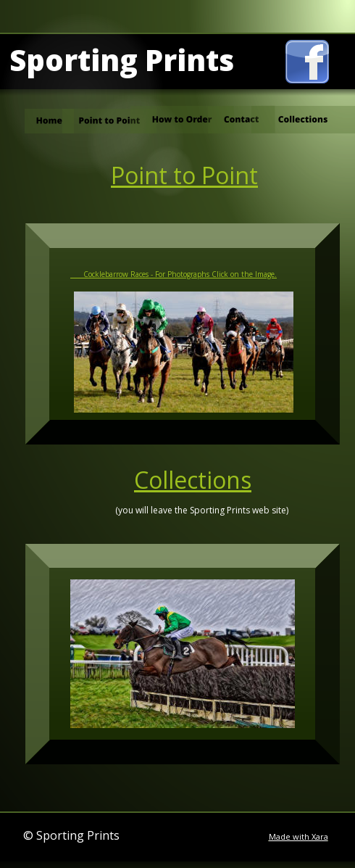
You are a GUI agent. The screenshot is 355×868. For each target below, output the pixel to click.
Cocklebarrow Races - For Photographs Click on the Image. (174, 274)
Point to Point (184, 175)
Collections (193, 480)
